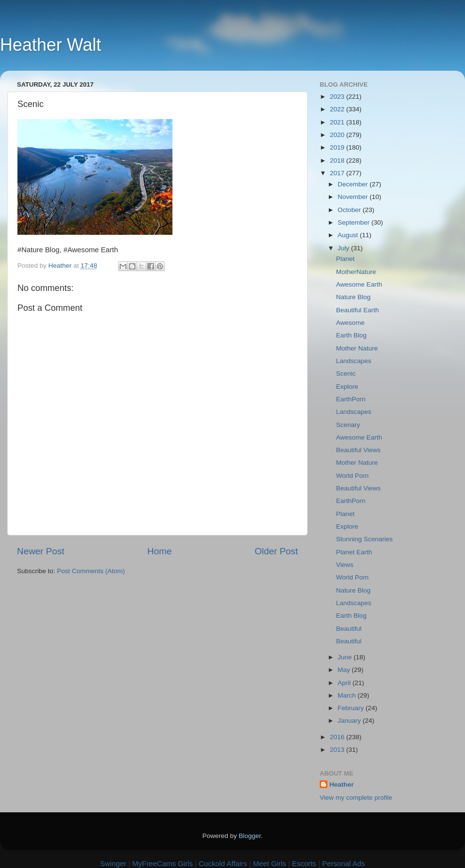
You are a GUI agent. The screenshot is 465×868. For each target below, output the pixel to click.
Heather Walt (51, 45)
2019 (338, 147)
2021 (338, 122)
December (354, 184)
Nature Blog (353, 297)
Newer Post (41, 551)
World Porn (352, 476)
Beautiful (349, 629)
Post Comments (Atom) (91, 571)
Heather (341, 784)
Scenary (348, 425)
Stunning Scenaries (364, 539)
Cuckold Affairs (223, 863)
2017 (338, 173)
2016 (338, 737)
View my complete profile (356, 798)
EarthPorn (351, 399)
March (348, 695)
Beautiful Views (358, 450)
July (344, 248)
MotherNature (356, 272)
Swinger (113, 863)
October (350, 210)
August (349, 235)
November (354, 197)
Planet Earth (354, 552)
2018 (338, 160)
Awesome (350, 323)
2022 (338, 109)
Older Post (276, 551)
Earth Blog (351, 335)
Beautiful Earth (358, 310)
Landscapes (354, 361)
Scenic (346, 373)
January (350, 721)
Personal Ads (343, 863)
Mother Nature (357, 348)
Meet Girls (269, 863)
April (345, 683)
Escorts (304, 863)
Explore (347, 387)
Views (345, 565)
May (345, 670)
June (346, 657)
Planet (345, 259)
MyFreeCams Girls (163, 863)
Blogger (250, 836)
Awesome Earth (359, 284)
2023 (338, 97)
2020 (338, 135)
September (355, 222)
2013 (338, 750)
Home (159, 551)
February (352, 708)
